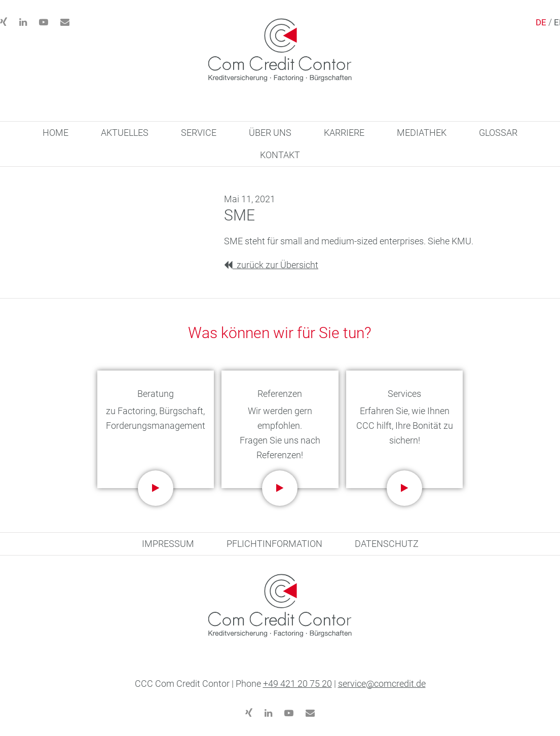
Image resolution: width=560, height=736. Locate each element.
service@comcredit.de (382, 684)
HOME (55, 133)
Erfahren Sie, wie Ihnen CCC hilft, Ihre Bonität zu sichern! (405, 426)
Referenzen (280, 394)
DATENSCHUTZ (387, 544)
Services (404, 394)
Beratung (156, 394)
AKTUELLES (125, 133)
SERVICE (199, 133)
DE (541, 22)
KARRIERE (344, 133)
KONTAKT (280, 155)
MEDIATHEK (422, 133)
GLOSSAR (498, 133)
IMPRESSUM (168, 544)
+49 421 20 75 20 (297, 684)
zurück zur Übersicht (271, 265)
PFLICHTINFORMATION (274, 544)
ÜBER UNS (270, 133)
